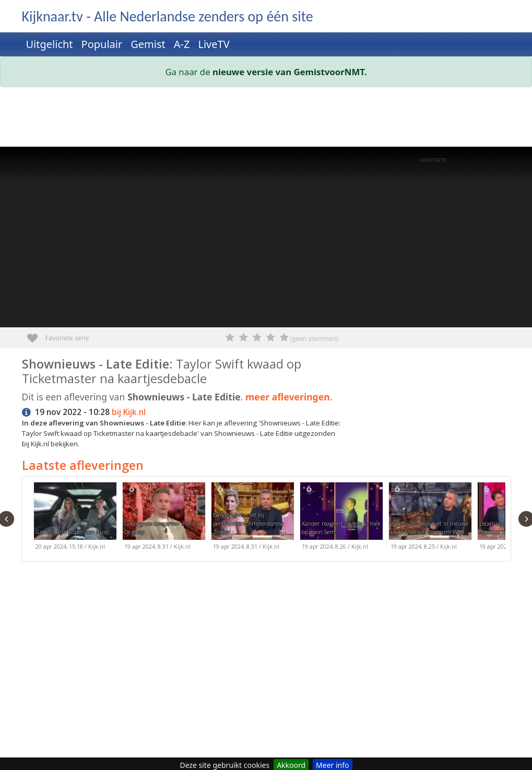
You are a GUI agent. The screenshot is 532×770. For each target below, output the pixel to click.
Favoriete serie (36, 334)
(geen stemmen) (314, 339)
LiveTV (214, 44)
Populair (102, 44)
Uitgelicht (50, 44)
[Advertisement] (266, 119)
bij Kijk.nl (129, 412)
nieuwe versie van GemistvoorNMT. (290, 72)
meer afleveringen (288, 397)
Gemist (148, 44)
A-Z (182, 44)
